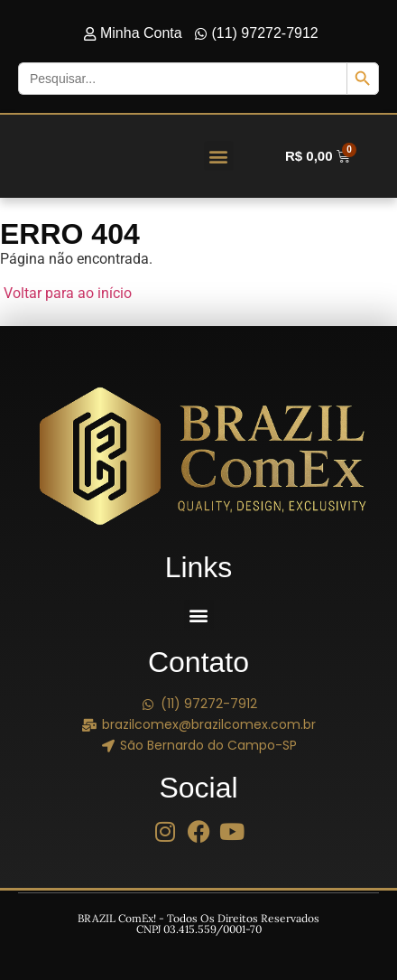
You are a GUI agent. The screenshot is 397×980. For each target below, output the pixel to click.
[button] (219, 156)
